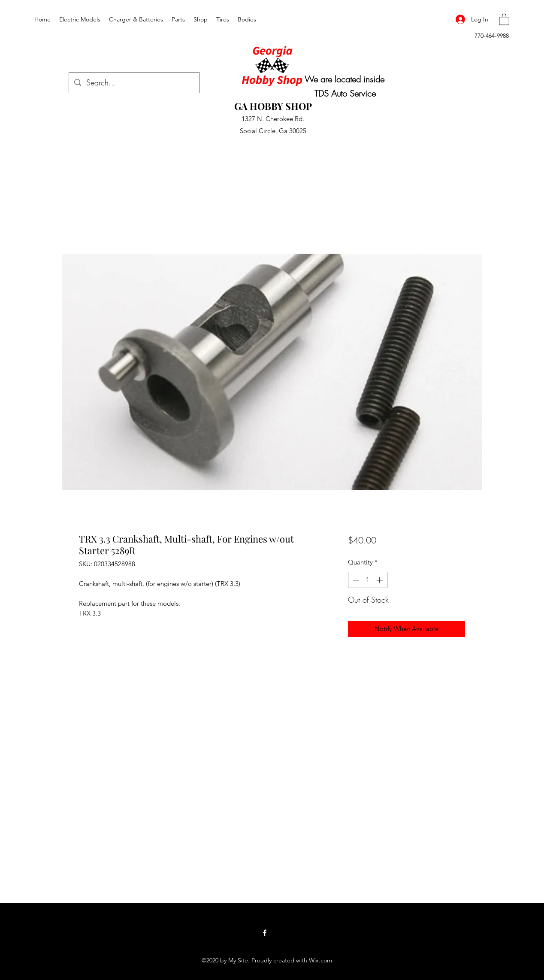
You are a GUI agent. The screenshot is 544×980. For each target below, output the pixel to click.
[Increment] (380, 580)
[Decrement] (355, 580)
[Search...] (134, 83)
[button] (504, 19)
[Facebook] (265, 933)
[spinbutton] (367, 580)
